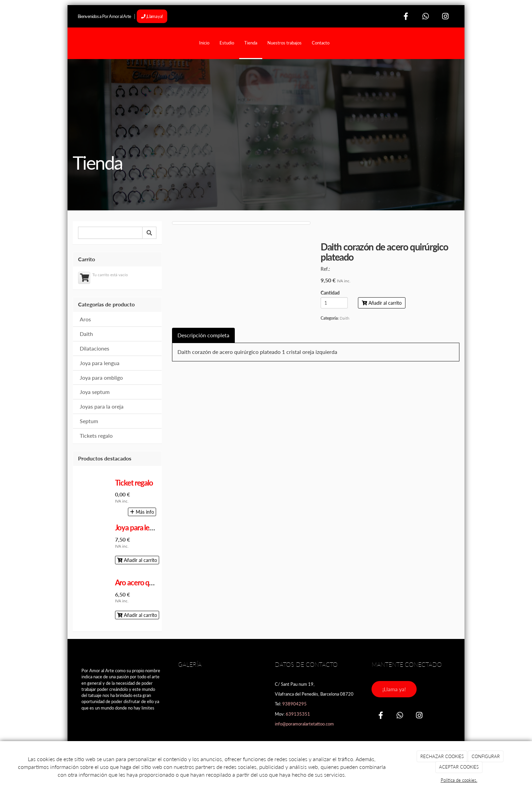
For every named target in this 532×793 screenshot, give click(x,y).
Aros (85, 319)
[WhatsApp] (425, 16)
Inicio (204, 43)
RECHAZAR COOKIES (442, 756)
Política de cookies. (459, 780)
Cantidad (330, 293)
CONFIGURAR (486, 756)
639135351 (298, 714)
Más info (142, 512)
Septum (89, 421)
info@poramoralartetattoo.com (304, 724)
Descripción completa (203, 335)
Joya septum (95, 392)
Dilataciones (94, 348)
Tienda (251, 43)
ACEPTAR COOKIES (459, 767)
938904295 (294, 704)
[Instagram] (445, 16)
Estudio (227, 43)
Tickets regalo (96, 436)
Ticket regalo (134, 483)
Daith (86, 334)
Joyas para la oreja (102, 406)
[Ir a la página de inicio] (71, 43)
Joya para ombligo (101, 377)
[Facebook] (406, 16)
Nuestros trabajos (284, 43)
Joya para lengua (100, 363)
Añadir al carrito (137, 560)
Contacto (321, 43)
